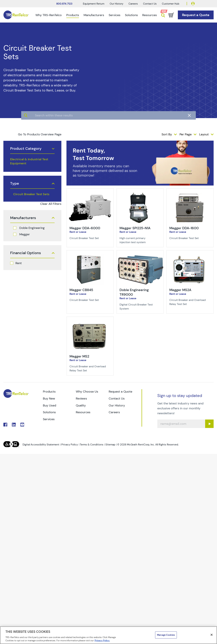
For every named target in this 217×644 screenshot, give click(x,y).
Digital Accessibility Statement (41, 445)
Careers (133, 4)
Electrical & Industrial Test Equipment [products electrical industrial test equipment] (29, 161)
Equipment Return (94, 4)
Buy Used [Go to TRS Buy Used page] (50, 405)
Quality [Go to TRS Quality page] (81, 405)
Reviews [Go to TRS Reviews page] (81, 398)
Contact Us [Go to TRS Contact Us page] (117, 398)
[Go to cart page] (171, 15)
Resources (150, 15)
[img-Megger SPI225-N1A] (140, 195)
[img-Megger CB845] (90, 257)
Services (115, 15)
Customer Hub (171, 4)
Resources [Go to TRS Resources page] (83, 412)
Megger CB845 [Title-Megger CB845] (81, 290)
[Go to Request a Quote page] (196, 15)
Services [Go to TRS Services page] (49, 419)
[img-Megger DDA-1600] (190, 195)
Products (73, 15)
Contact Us (150, 4)
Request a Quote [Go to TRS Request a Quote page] (120, 392)
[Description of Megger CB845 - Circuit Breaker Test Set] (88, 300)
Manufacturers (94, 15)
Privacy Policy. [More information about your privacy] (102, 641)
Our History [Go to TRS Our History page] (117, 405)
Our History (116, 4)
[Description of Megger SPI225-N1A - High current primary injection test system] (138, 240)
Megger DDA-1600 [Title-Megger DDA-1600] (184, 228)
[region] (108, 635)
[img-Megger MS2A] (190, 257)
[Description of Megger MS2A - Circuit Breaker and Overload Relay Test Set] (188, 302)
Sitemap (110, 445)
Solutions (131, 15)
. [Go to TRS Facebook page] (5, 425)
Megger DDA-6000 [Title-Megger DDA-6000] (85, 228)
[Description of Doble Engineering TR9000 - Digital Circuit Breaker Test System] (138, 307)
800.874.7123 (64, 4)
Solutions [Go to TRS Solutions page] (49, 412)
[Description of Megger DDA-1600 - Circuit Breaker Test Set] (188, 238)
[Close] (212, 635)
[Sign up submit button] (209, 424)
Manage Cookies (166, 635)
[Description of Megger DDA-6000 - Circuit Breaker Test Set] (88, 238)
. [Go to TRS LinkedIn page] (14, 425)
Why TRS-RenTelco (49, 15)
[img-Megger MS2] (90, 323)
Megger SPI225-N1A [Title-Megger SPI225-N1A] (135, 228)
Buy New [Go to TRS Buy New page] (49, 398)
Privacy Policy (70, 445)
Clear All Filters (51, 204)
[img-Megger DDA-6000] (90, 195)
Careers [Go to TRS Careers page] (114, 412)
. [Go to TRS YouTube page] (22, 425)
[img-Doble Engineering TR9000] (140, 257)
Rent (19, 263)
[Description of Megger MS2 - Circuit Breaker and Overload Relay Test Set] (88, 369)
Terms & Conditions (92, 445)
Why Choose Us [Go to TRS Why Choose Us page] (87, 392)
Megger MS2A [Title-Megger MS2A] (180, 290)
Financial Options (26, 253)
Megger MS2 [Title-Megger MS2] (79, 356)
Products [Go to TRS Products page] (49, 392)
